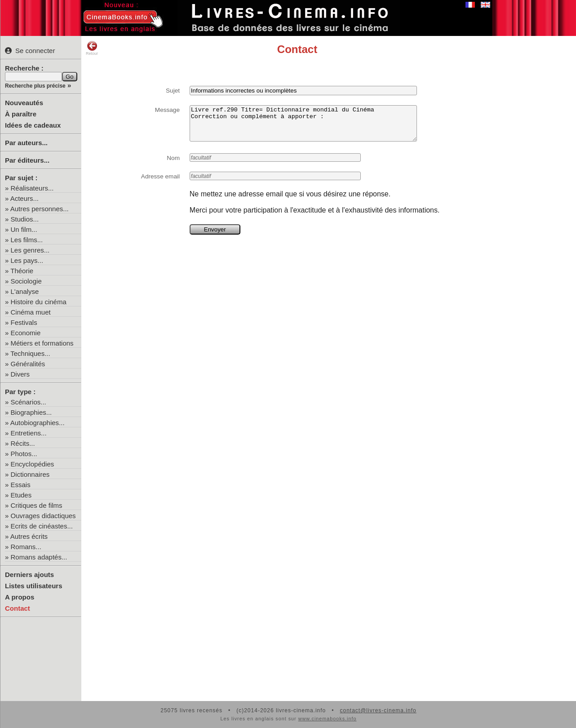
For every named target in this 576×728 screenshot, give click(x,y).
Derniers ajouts (29, 575)
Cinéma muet (31, 312)
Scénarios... (29, 402)
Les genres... (30, 250)
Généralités (28, 364)
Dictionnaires (30, 474)
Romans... (26, 547)
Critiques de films (37, 505)
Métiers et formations (42, 343)
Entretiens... (29, 433)
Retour (92, 48)
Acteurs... (24, 198)
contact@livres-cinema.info (378, 710)
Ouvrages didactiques (43, 516)
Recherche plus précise (35, 86)
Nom (173, 165)
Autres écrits (29, 536)
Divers (20, 374)
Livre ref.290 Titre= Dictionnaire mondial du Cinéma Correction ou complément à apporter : (303, 127)
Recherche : (24, 68)
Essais (21, 485)
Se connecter (30, 51)
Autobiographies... (38, 423)
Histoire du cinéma (39, 302)
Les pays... (27, 260)
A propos (20, 597)
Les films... (27, 240)
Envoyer (215, 236)
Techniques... (30, 353)
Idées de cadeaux (33, 125)
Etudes (21, 495)
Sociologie (26, 281)
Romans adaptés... (39, 557)
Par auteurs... (26, 143)
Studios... (25, 219)
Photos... (24, 454)
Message (167, 110)
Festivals (24, 322)
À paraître (21, 114)
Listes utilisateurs (34, 586)
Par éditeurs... (27, 160)
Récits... (23, 443)
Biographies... (31, 412)
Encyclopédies (33, 464)
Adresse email (160, 183)
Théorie (22, 271)
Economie (26, 333)
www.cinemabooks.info (328, 719)
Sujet (173, 91)
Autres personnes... (40, 209)
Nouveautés (24, 103)
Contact (18, 608)
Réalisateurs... (32, 188)
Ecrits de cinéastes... (42, 526)
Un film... (24, 229)
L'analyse (25, 291)
